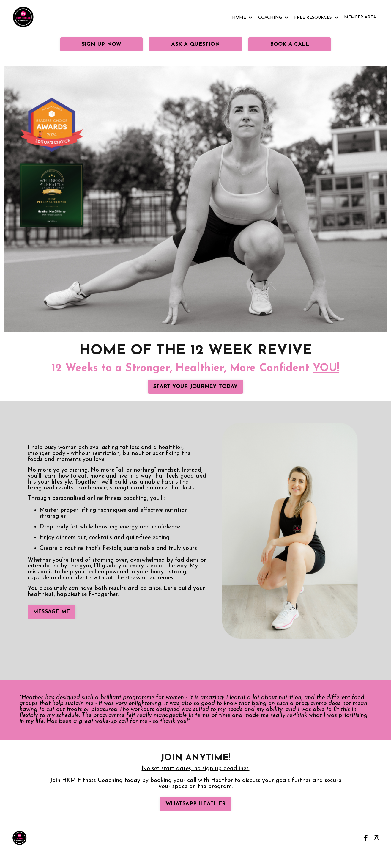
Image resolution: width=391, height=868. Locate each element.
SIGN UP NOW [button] (102, 44)
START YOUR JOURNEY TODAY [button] (195, 387)
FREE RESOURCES (316, 18)
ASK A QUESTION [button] (195, 44)
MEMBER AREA (360, 17)
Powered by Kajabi (362, 854)
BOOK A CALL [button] (290, 44)
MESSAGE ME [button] (52, 612)
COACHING (273, 18)
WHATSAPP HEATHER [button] (195, 804)
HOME (242, 18)
